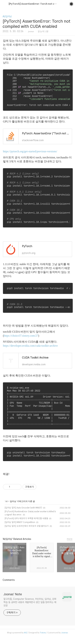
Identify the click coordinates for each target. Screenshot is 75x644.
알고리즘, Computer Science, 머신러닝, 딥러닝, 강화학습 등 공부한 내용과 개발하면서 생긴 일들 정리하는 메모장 (30, 602)
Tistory (43, 633)
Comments (9, 580)
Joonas (65, 633)
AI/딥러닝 (7, 16)
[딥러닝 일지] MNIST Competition (20, 522)
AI (6, 501)
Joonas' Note (13, 594)
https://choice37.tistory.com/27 (21, 336)
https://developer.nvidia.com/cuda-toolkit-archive (30, 346)
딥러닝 (13, 501)
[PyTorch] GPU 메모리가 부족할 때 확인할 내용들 (26, 518)
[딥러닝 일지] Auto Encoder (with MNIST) (23, 508)
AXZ (26, 633)
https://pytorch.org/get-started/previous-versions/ (30, 151)
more (70, 539)
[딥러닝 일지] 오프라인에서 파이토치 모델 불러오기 (27, 526)
